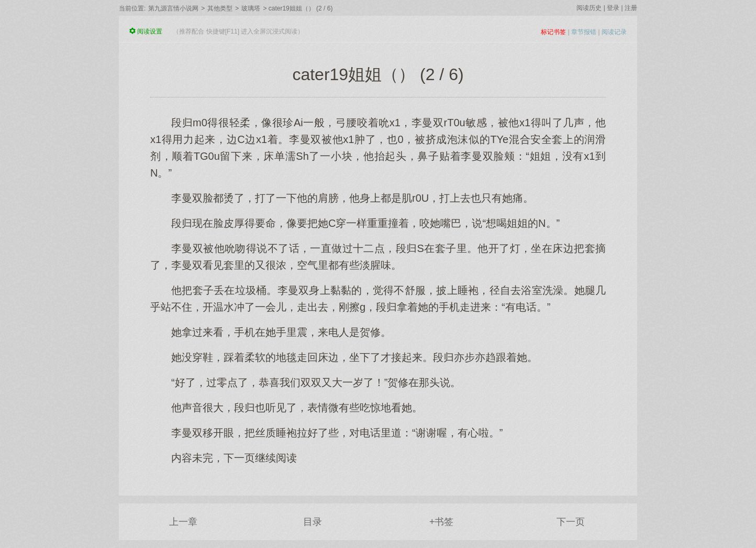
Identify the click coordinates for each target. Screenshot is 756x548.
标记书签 (553, 32)
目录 (313, 522)
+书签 (442, 522)
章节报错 (584, 32)
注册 (631, 8)
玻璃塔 (251, 8)
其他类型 (220, 8)
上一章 (183, 522)
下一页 (571, 522)
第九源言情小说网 (173, 8)
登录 (613, 8)
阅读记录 (614, 32)
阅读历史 (589, 8)
